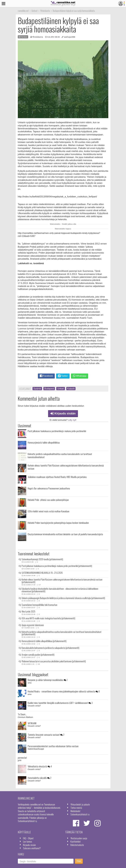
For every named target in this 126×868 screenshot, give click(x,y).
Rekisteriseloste (77, 845)
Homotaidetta (40, 778)
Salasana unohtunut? (32, 848)
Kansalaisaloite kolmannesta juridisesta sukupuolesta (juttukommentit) (50, 648)
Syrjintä (37, 389)
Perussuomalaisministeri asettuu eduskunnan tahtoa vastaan (53, 746)
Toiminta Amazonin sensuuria (46, 735)
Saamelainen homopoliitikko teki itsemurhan (39, 605)
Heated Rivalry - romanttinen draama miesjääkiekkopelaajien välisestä (64, 691)
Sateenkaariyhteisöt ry (80, 814)
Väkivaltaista (40, 766)
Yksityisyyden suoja (79, 838)
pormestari (22, 758)
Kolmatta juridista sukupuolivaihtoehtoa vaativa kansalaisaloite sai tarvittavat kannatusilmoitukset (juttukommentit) (62, 633)
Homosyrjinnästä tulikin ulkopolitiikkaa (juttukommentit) (44, 641)
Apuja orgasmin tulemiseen (33, 625)
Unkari (61, 389)
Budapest (49, 389)
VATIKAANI (32, 723)
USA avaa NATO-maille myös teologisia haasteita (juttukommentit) (48, 618)
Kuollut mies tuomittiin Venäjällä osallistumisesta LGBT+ (60, 703)
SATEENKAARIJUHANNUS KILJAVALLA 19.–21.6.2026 (42, 573)
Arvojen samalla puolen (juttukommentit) (38, 655)
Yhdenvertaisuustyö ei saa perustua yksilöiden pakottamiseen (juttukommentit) (54, 661)
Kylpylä (71, 389)
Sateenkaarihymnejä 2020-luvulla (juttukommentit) (42, 559)
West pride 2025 (28, 611)
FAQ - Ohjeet (28, 838)
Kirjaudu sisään (63, 413)
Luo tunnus (28, 841)
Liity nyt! (72, 420)
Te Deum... (22, 714)
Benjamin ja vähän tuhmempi (48, 680)
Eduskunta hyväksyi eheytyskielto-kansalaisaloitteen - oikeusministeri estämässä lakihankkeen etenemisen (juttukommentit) (60, 590)
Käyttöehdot (76, 841)
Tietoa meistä (76, 808)
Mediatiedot (75, 811)
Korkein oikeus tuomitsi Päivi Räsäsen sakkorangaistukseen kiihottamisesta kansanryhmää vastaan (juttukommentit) (62, 581)
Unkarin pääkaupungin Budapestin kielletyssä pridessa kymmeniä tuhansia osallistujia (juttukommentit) (63, 598)
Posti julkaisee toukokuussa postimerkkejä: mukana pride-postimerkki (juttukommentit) (57, 566)
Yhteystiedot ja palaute (80, 804)
